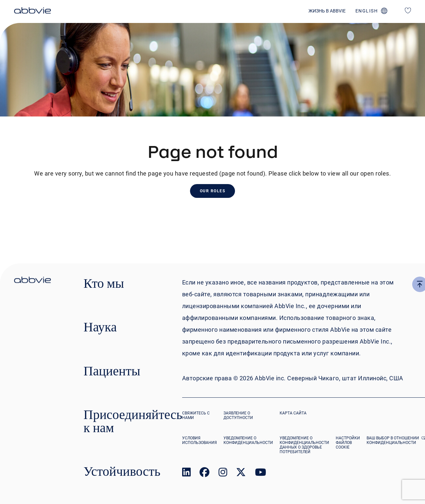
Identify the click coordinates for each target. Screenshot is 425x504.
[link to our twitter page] (241, 474)
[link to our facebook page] (204, 474)
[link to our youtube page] (261, 474)
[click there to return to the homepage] (32, 281)
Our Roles (213, 191)
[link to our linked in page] (186, 474)
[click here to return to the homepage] (32, 11)
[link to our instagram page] (223, 474)
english (367, 11)
